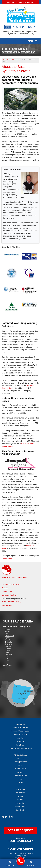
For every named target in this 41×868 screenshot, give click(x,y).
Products (5, 588)
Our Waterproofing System (11, 584)
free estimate (7, 558)
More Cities (7, 665)
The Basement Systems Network (14, 599)
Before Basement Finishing (11, 602)
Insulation (20, 738)
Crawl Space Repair (20, 727)
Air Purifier (20, 741)
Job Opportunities (21, 762)
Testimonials (20, 792)
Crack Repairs (7, 591)
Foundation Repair (20, 734)
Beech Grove (9, 636)
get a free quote (20, 830)
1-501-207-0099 (21, 849)
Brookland (8, 644)
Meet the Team (20, 769)
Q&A (21, 779)
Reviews (20, 799)
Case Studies (20, 810)
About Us (21, 758)
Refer (20, 783)
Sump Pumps (20, 745)
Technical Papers (20, 776)
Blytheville (8, 642)
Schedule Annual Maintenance (20, 2)
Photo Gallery (7, 605)
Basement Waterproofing (15, 578)
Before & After (20, 806)
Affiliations (20, 772)
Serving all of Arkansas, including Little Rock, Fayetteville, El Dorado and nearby (20, 33)
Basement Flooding (9, 595)
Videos (21, 796)
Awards (21, 765)
